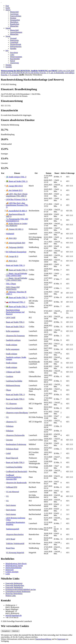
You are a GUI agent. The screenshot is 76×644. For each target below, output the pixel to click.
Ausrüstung (14, 14)
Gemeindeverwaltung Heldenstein (18, 592)
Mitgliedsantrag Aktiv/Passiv (16, 564)
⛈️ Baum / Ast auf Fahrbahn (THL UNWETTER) (17, 275)
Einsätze (13, 18)
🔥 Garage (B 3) (12, 256)
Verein (8, 36)
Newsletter (14, 53)
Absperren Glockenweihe (15, 435)
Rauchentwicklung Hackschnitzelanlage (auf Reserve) (15, 312)
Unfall (8, 453)
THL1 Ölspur (11, 284)
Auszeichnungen (16, 32)
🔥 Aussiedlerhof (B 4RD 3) (17, 211)
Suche (8, 8)
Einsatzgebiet (15, 20)
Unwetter (9, 440)
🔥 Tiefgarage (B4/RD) (15, 247)
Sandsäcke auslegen (13, 340)
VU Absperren (11, 404)
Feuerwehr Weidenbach (14, 587)
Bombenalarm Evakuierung (16, 444)
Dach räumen (11, 505)
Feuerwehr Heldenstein (14, 583)
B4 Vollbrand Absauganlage (16, 252)
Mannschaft (14, 12)
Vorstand (13, 38)
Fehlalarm (10, 426)
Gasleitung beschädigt (14, 381)
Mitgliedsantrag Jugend (14, 566)
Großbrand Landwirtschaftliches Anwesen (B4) (14, 477)
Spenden (13, 49)
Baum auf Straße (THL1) (15, 322)
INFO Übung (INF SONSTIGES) (13, 288)
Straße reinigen (12, 345)
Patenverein (14, 40)
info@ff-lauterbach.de (14, 615)
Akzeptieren (6, 631)
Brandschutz (15, 24)
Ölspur (9, 390)
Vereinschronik (16, 44)
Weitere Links (11, 596)
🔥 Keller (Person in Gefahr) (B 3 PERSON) (17, 225)
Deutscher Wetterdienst (14, 594)
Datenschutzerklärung (13, 568)
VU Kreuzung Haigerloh (15, 553)
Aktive (8, 10)
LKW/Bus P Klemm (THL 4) (17, 199)
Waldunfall (10, 234)
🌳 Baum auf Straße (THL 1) (17, 181)
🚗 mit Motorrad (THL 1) (16, 302)
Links (12, 55)
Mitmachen (14, 26)
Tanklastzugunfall (13, 529)
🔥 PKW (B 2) (12, 261)
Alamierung (14, 63)
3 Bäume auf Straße (13, 372)
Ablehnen (15, 631)
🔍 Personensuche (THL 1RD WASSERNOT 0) (17, 220)
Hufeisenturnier (16, 46)
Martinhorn (14, 22)
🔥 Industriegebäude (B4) (16, 243)
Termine (8, 65)
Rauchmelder (15, 59)
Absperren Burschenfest (15, 534)
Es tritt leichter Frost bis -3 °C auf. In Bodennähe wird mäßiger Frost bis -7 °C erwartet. (38, 73)
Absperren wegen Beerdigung (17, 413)
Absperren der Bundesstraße (16, 483)
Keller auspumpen (13, 331)
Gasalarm (10, 376)
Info (7, 51)
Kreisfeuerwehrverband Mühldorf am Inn (21, 589)
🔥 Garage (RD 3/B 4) (14, 186)
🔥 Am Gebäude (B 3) (14, 190)
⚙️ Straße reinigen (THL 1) (16, 177)
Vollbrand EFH (12, 487)
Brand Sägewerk (12, 458)
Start (7, 6)
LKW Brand (11, 539)
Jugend (8, 28)
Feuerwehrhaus (16, 16)
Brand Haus (10, 548)
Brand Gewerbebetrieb (14, 408)
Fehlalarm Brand (12, 449)
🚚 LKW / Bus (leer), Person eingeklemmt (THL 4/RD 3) (17, 195)
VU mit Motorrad (12, 492)
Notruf (12, 61)
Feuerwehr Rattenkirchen (15, 585)
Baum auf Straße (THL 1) (15, 265)
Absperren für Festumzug (15, 336)
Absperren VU (11, 422)
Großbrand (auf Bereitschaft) (17, 472)
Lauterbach (14, 42)
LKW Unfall (11, 318)
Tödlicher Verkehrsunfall (15, 544)
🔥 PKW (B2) (11, 238)
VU (7, 417)
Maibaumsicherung (13, 385)
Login (8, 574)
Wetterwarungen (16, 57)
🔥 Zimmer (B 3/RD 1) (15, 229)
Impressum (10, 570)
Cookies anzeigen (12, 572)
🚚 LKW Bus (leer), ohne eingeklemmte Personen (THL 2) (17, 205)
